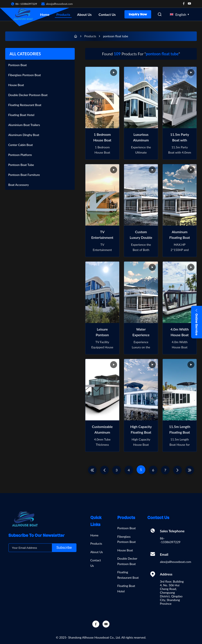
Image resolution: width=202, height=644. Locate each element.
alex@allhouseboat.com (59, 4)
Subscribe (64, 548)
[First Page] (92, 470)
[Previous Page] (104, 470)
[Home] (76, 36)
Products (63, 14)
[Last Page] (190, 470)
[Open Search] (160, 14)
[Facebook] (96, 624)
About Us (84, 14)
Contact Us (107, 14)
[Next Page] (177, 470)
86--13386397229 (170, 540)
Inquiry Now (138, 14)
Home (45, 14)
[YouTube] (106, 624)
